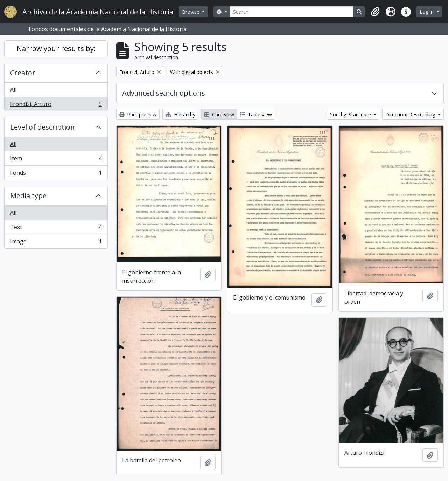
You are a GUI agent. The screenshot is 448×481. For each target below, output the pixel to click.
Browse (191, 12)
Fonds (56, 174)
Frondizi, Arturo (56, 105)
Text (56, 229)
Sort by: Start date (351, 114)
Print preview (138, 114)
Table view (256, 114)
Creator (23, 73)
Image (56, 243)
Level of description (43, 127)
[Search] (292, 12)
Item (56, 160)
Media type (28, 196)
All (13, 90)
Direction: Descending (411, 114)
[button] (375, 12)
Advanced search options (164, 93)
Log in (427, 12)
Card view (219, 114)
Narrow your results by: (56, 49)
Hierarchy (180, 114)
